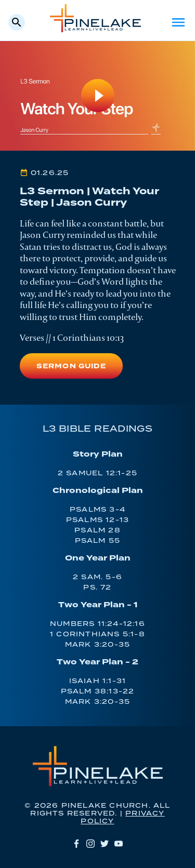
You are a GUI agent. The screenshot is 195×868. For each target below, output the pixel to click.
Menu (178, 22)
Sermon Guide (71, 366)
